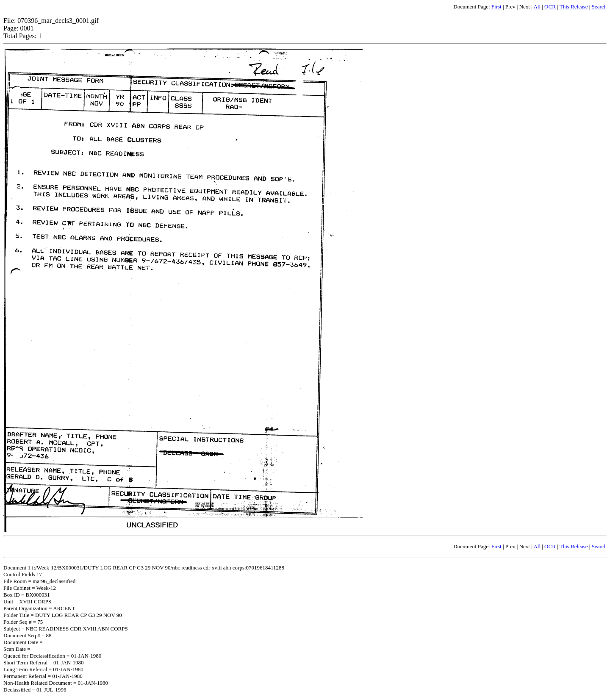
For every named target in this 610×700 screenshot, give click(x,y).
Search (599, 7)
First (496, 7)
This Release (574, 7)
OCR (550, 7)
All (537, 7)
